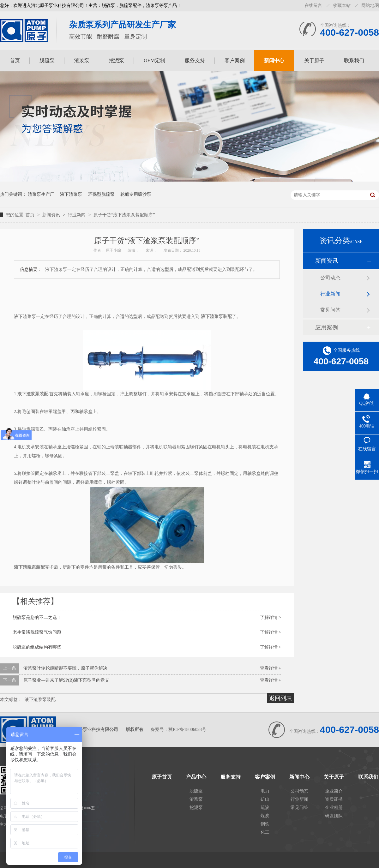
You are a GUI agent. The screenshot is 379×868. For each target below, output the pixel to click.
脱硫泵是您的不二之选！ (37, 617)
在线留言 (313, 6)
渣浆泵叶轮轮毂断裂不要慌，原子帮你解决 (65, 668)
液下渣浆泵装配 (40, 700)
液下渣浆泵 (71, 194)
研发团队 (334, 816)
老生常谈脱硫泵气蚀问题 (37, 632)
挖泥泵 (117, 60)
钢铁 (265, 824)
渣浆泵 (82, 60)
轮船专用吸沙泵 (136, 194)
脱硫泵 (47, 60)
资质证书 (334, 799)
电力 (265, 791)
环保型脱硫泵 (101, 194)
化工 (265, 832)
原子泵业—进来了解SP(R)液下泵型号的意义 (66, 680)
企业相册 (334, 808)
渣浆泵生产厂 (41, 194)
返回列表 (280, 698)
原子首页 (162, 777)
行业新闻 (77, 215)
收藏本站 (342, 6)
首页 (15, 60)
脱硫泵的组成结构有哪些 (37, 647)
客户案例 (235, 60)
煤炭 (265, 816)
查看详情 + (271, 668)
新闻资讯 (52, 215)
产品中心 (196, 777)
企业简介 (334, 791)
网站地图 (370, 6)
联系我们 (354, 60)
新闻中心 (274, 60)
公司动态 (330, 278)
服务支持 (195, 60)
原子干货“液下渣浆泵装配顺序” (124, 215)
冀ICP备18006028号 (187, 730)
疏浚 (265, 808)
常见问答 (330, 310)
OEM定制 (154, 60)
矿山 (265, 799)
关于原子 (314, 60)
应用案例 (327, 327)
